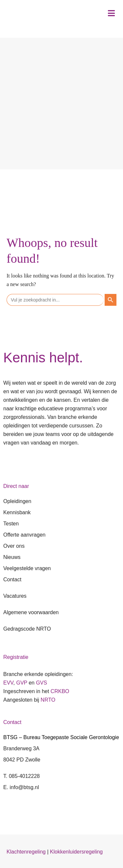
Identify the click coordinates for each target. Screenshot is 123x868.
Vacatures (15, 596)
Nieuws (12, 557)
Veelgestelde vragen (27, 568)
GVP (22, 683)
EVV (8, 683)
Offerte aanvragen (24, 535)
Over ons (14, 546)
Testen (11, 524)
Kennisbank (17, 512)
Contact (12, 579)
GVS (42, 683)
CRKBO (60, 691)
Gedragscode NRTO (27, 629)
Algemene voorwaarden (31, 612)
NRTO (48, 700)
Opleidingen (17, 501)
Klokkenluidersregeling (76, 852)
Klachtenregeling (26, 852)
